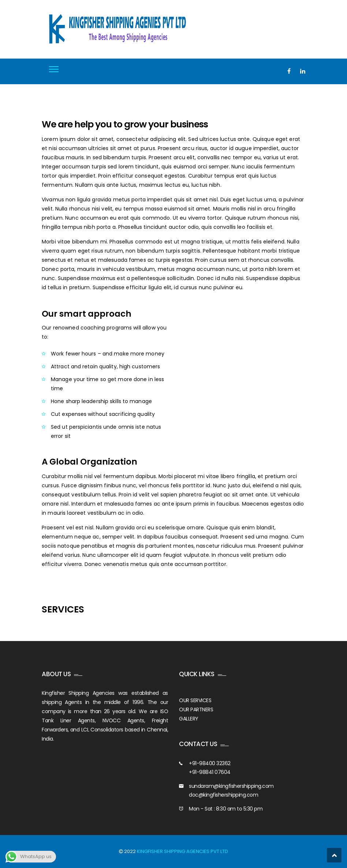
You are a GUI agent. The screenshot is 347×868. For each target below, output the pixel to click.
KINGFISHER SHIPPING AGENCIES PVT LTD (182, 851)
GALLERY (189, 719)
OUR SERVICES (195, 700)
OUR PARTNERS (196, 709)
